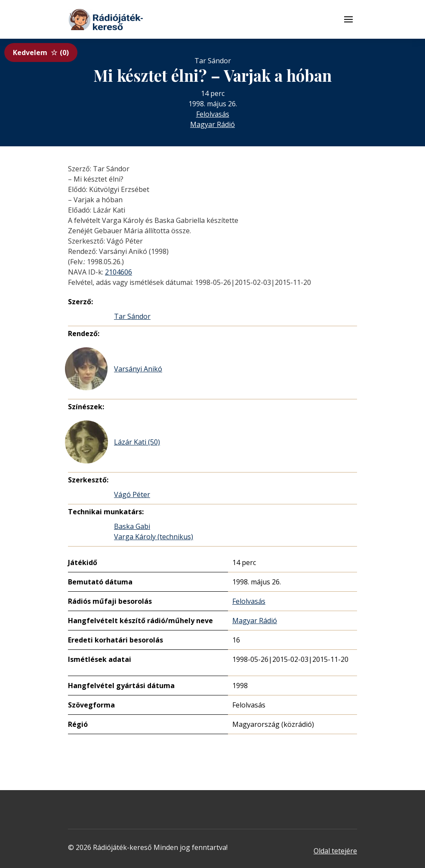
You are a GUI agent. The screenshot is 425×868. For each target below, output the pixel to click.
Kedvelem (41, 53)
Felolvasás (213, 114)
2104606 (119, 272)
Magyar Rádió (212, 124)
